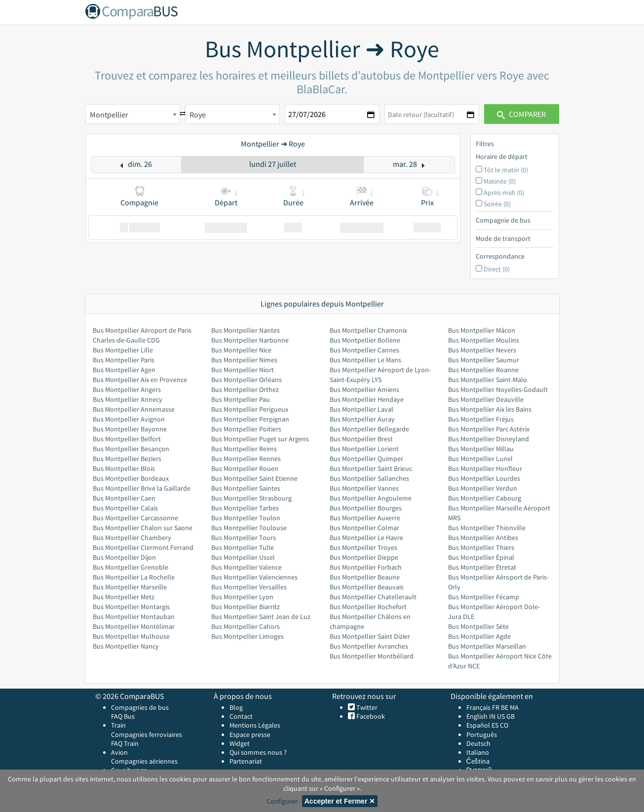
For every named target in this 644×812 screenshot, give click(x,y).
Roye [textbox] (198, 115)
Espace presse (250, 735)
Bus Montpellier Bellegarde (369, 429)
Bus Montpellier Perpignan (250, 419)
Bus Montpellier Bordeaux (131, 478)
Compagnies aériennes (144, 761)
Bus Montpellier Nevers (482, 350)
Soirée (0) (497, 204)
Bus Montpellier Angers (127, 389)
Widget (240, 743)
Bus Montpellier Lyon (242, 597)
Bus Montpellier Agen (124, 370)
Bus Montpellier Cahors (246, 626)
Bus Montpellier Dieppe (364, 557)
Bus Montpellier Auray (362, 419)
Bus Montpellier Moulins (484, 340)
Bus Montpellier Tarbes (245, 508)
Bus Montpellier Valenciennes (254, 577)
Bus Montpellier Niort (243, 370)
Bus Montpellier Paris (124, 360)
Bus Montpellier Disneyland (489, 439)
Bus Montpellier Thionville (487, 528)
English (477, 716)
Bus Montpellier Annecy (128, 399)
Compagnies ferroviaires (147, 735)
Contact (241, 716)
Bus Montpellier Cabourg (485, 498)
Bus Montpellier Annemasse (134, 409)
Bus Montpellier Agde (479, 636)
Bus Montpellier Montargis (131, 607)
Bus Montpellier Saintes (246, 488)
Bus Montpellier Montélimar (134, 626)
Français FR (483, 707)
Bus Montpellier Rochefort (368, 607)
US (501, 716)
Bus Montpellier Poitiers (246, 429)
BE (505, 707)
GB (511, 716)
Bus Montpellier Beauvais (367, 587)
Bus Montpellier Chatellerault (373, 597)
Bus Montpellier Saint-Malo (488, 380)
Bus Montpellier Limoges (247, 636)
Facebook (370, 716)
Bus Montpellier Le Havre (366, 538)
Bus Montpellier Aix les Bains (490, 409)
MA (514, 707)
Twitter (366, 707)
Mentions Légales (255, 725)
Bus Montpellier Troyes (363, 547)
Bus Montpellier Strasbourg (251, 498)
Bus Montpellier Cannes (364, 350)
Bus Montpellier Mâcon (482, 330)
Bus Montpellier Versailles (249, 587)
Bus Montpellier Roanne (483, 370)
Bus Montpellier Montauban (134, 617)
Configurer (282, 801)
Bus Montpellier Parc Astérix (489, 429)
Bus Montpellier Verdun (483, 488)
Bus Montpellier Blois (124, 468)
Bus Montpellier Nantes (246, 330)
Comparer (521, 114)
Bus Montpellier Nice (241, 350)
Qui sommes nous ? (258, 752)
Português (482, 735)
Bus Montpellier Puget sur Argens (260, 439)
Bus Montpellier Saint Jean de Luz (261, 617)
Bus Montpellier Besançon (131, 449)
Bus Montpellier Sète (478, 626)
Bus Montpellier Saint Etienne (254, 478)
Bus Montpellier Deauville (486, 399)
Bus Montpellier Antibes (483, 538)
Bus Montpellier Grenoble (131, 567)
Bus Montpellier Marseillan (487, 646)
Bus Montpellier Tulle (243, 547)
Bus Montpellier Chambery (132, 538)
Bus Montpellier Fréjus (481, 419)
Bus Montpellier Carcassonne (135, 518)
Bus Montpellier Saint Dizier (370, 636)
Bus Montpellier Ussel (243, 557)
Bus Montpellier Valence (246, 567)
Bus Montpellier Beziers (127, 459)
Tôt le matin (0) (506, 170)
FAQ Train (125, 743)
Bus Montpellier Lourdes (484, 478)
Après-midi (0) (504, 193)
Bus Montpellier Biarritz (246, 607)
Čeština (478, 761)
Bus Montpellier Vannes (364, 488)
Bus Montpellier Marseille (130, 587)
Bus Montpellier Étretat (482, 567)
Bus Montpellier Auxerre (365, 518)
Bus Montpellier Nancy (126, 646)
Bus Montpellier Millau (481, 449)
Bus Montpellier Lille (123, 350)
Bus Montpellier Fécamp (484, 597)
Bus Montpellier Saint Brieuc (371, 468)
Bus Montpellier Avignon (129, 419)
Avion (119, 752)
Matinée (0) (500, 181)
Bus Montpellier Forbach (366, 567)
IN (492, 716)
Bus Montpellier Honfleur (485, 468)
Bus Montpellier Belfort (127, 439)
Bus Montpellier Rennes (246, 459)
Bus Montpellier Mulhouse (131, 636)
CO (504, 725)
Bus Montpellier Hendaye (367, 399)
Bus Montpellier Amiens (364, 389)
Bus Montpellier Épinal (481, 557)
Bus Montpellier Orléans (246, 380)
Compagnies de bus (140, 707)
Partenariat (246, 761)
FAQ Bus (123, 716)
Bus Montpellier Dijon (124, 557)
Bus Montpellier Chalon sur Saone (143, 528)
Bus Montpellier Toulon (246, 518)
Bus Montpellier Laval (361, 409)
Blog (236, 707)
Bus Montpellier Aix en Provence (140, 380)
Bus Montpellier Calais (125, 508)
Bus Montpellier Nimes (244, 360)
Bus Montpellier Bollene (365, 340)
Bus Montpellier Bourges (366, 508)
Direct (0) (497, 269)
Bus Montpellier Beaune (365, 577)
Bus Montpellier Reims (244, 449)
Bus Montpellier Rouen (245, 468)
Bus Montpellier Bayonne (130, 429)
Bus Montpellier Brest (361, 439)
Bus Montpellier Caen (124, 498)
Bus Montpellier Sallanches (369, 478)
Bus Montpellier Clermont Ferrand (143, 547)
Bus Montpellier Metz (124, 597)
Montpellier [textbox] (109, 115)
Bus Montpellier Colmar (364, 528)
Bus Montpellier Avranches (369, 646)
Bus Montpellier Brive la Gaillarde (142, 488)
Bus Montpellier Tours (244, 538)
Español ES (483, 725)
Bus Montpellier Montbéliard (372, 656)
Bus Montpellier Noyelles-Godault (498, 389)
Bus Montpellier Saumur (484, 360)
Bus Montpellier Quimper (366, 459)
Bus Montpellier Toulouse (249, 528)
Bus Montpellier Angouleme (371, 498)
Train (118, 725)
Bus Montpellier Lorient (364, 449)
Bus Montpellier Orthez (245, 389)
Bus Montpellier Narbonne (250, 340)
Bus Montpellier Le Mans (365, 360)
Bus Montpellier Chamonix (368, 330)
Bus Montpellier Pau (241, 399)
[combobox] (133, 114)
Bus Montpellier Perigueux (250, 409)
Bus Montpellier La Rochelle (134, 577)
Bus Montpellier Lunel (480, 459)
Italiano (478, 752)
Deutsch (478, 743)
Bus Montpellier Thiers (481, 547)
